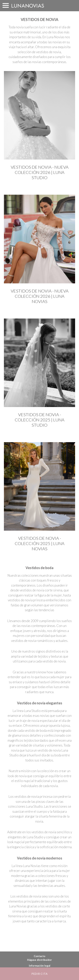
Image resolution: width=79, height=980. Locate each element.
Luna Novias (28, 6)
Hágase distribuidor (39, 960)
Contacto (39, 956)
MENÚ (6, 6)
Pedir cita (39, 974)
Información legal (40, 966)
